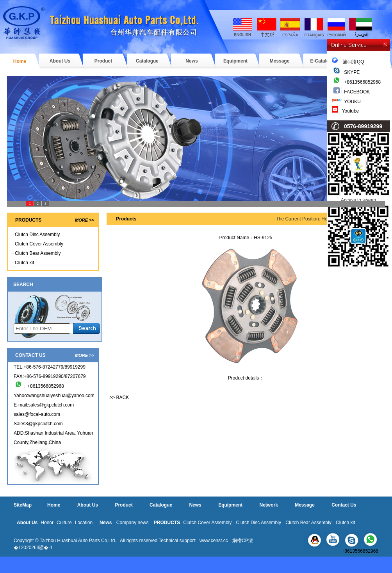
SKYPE (352, 72)
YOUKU (352, 102)
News (192, 61)
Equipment (235, 61)
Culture (64, 523)
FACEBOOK (357, 92)
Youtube (351, 111)
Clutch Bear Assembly (38, 253)
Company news (133, 523)
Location (84, 523)
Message (280, 61)
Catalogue (147, 61)
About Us (60, 61)
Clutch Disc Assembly (37, 235)
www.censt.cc (214, 541)
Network (268, 505)
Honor (47, 523)
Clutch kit (24, 263)
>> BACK (119, 398)
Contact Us (344, 505)
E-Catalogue (324, 61)
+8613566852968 (362, 82)
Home (20, 61)
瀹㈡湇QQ (348, 62)
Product (103, 61)
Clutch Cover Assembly (39, 244)
